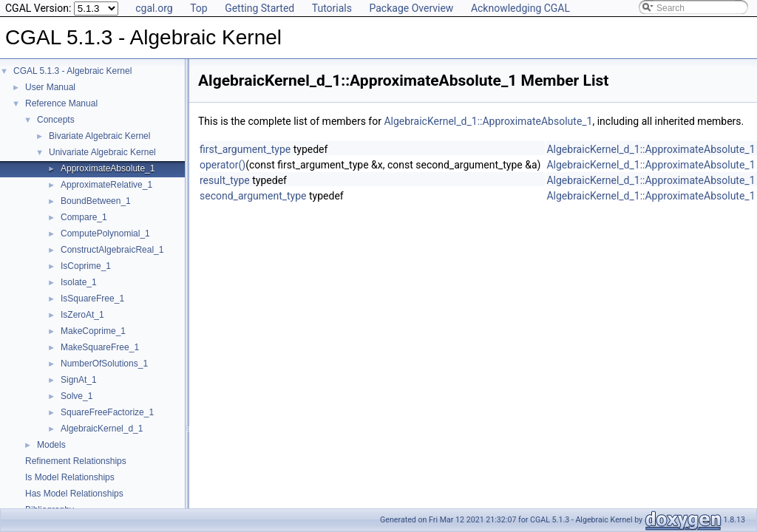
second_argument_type (253, 196)
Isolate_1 (79, 282)
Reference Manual (61, 103)
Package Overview (411, 8)
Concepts (56, 120)
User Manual (50, 87)
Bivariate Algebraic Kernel (99, 136)
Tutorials (332, 8)
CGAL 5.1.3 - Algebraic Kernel (72, 71)
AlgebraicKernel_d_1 (102, 429)
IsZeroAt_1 (82, 315)
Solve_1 (77, 396)
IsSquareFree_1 (92, 299)
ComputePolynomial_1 (105, 233)
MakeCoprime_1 (93, 331)
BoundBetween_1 (96, 201)
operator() (223, 165)
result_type (225, 180)
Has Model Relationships (74, 494)
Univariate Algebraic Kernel (102, 152)
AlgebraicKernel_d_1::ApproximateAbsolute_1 (488, 121)
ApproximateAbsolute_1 (108, 168)
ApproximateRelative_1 (106, 185)
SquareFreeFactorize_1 (107, 412)
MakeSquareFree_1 (100, 347)
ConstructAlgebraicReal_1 (112, 250)
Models (51, 445)
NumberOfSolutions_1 (104, 364)
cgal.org (154, 8)
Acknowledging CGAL (520, 8)
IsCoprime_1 (86, 266)
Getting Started (259, 8)
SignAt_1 (79, 380)
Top (199, 8)
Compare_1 (84, 217)
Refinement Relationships (76, 461)
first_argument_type (245, 149)
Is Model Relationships (70, 477)
